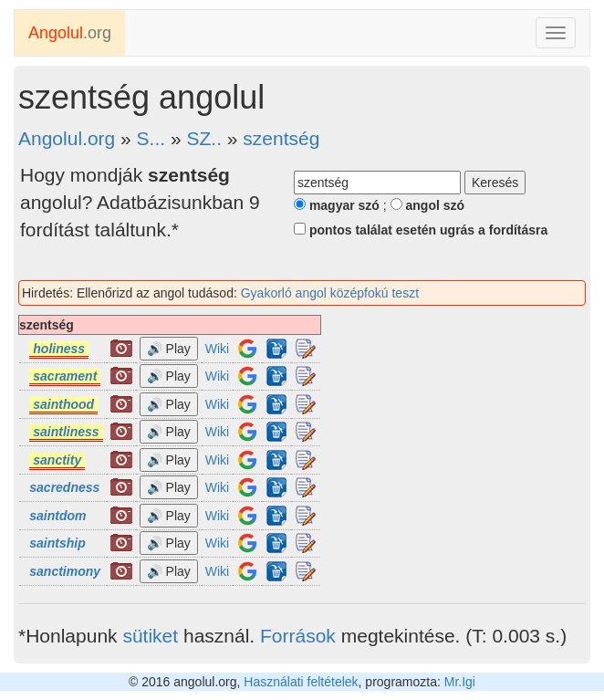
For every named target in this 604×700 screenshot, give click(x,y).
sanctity (57, 460)
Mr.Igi (460, 682)
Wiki (217, 349)
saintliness (66, 432)
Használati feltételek (301, 682)
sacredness (64, 487)
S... (151, 138)
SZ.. (204, 138)
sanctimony (65, 571)
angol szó (427, 205)
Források (298, 636)
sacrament (65, 376)
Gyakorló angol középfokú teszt (330, 293)
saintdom (57, 516)
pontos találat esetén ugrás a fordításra (421, 230)
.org (70, 33)
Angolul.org (67, 138)
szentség (281, 138)
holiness (59, 349)
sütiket (150, 636)
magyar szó (337, 205)
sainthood (63, 404)
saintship (57, 543)
